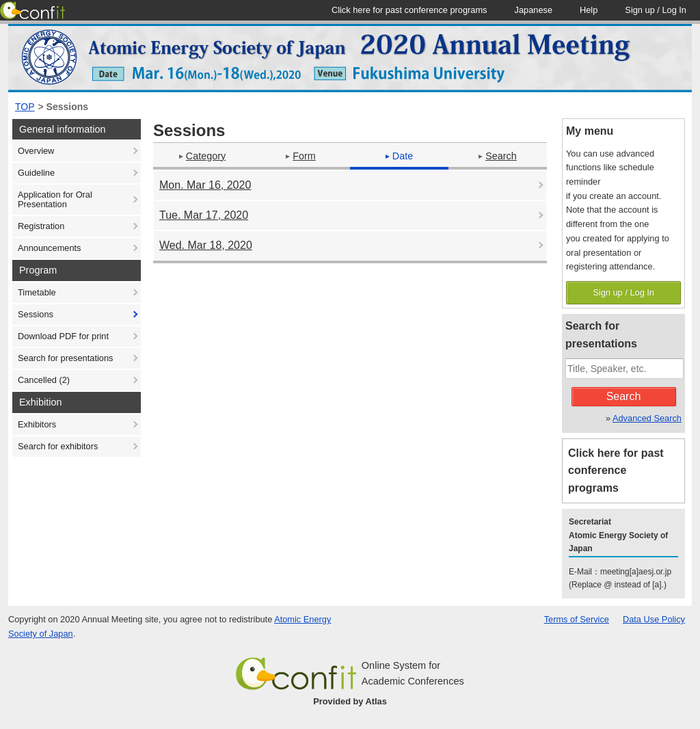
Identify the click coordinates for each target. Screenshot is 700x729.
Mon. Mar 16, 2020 (205, 185)
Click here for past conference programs (616, 471)
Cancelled (44, 380)
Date (399, 156)
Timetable (37, 292)
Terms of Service (577, 619)
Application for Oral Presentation (55, 199)
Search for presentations (65, 358)
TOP (25, 107)
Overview (36, 151)
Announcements (49, 248)
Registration (41, 226)
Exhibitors (37, 424)
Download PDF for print (63, 336)
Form (301, 156)
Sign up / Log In (623, 292)
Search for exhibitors (58, 446)
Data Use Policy (654, 619)
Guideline (36, 173)
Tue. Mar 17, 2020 (204, 215)
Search (498, 156)
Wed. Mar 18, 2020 (206, 245)
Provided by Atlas (350, 701)
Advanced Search (647, 418)
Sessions (67, 107)
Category (202, 156)
